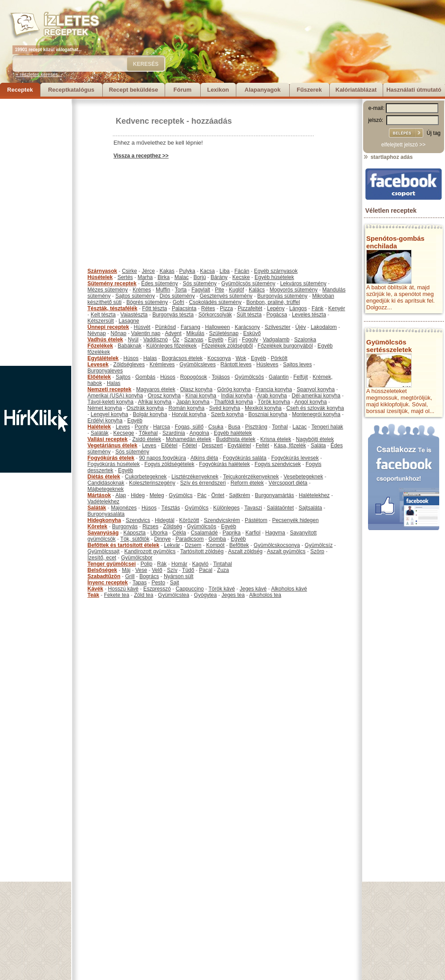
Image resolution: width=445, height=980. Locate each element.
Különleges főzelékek (172, 346)
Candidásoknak (106, 483)
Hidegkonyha (104, 520)
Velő (157, 570)
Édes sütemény (160, 283)
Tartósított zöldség (202, 551)
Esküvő (252, 333)
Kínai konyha (201, 396)
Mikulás (195, 333)
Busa (234, 427)
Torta (181, 290)
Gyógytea (205, 595)
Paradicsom (189, 539)
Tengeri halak (327, 427)
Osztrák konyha (145, 408)
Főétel (189, 445)
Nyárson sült (179, 576)
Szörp (317, 551)
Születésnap (224, 333)
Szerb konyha (227, 414)
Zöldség (173, 526)
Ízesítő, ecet (102, 558)
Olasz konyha (196, 389)
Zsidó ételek (147, 439)
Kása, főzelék (290, 445)
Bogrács (149, 576)
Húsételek (100, 277)
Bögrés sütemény (147, 302)
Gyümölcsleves (197, 364)
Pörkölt (279, 358)
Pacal (206, 570)
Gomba (217, 539)
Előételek (99, 377)
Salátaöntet (281, 508)
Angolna (199, 433)
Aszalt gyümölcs (286, 551)
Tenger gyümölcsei (112, 564)
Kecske (241, 277)
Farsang (190, 327)
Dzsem (193, 545)
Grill (130, 576)
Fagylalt (201, 290)
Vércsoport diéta (288, 483)
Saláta (318, 445)
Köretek (98, 526)
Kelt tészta (103, 315)
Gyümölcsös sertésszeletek (389, 346)
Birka (164, 277)
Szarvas (194, 340)
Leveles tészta (309, 315)
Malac (182, 277)
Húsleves (267, 364)
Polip (147, 564)
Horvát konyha (189, 414)
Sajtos (123, 377)
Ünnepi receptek (108, 327)
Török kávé (221, 589)
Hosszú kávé (123, 589)
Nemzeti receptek (110, 389)
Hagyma (275, 533)
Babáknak (130, 346)
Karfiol (253, 533)
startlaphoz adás (388, 157)
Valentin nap (146, 333)
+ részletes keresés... (39, 74)
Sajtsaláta (310, 508)
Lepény (276, 308)
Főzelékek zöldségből (227, 346)
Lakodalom (324, 327)
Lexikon (218, 90)
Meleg (157, 495)
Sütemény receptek (112, 283)
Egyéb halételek (233, 433)
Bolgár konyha (150, 414)
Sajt (175, 583)
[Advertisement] (36, 232)
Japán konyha (193, 402)
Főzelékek (100, 346)
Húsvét (142, 327)
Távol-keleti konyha (111, 402)
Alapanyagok (263, 90)
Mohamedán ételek (189, 439)
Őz (176, 340)
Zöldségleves (129, 364)
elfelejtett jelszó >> (403, 145)
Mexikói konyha (263, 408)
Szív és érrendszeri (203, 483)
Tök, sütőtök (135, 539)
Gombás (145, 377)
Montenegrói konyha (316, 414)
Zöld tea (144, 595)
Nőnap (119, 333)
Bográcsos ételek (182, 358)
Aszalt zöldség (245, 551)
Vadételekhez (104, 502)
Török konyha (274, 402)
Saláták (100, 433)
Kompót (215, 545)
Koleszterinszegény (152, 483)
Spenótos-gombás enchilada (395, 242)
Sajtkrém (240, 495)
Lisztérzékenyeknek (195, 477)
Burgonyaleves (105, 371)
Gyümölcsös (249, 377)
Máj (126, 570)
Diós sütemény (177, 296)
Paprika (232, 533)
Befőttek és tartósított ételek (123, 545)
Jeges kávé (253, 589)
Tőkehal (148, 433)
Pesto (158, 583)
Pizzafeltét (250, 308)
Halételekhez (314, 495)
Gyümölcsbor (137, 558)
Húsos (131, 358)
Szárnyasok (103, 271)
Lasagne (129, 321)
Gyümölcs (180, 495)
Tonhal (280, 427)
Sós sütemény (200, 283)
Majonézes (124, 508)
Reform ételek (247, 483)
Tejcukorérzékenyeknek (251, 477)
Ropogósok (194, 377)
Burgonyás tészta (173, 315)
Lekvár (172, 545)
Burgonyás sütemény (282, 296)
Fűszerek (309, 90)
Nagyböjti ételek (315, 439)
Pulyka (187, 271)
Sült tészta (249, 315)
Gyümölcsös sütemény (248, 283)
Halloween (218, 327)
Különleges (226, 508)
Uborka (159, 533)
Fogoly (250, 340)
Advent (173, 333)
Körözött (189, 520)
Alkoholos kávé (289, 589)
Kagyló (200, 564)
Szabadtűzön (104, 576)
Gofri (178, 302)
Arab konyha (272, 396)
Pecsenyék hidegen (295, 520)
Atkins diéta (204, 458)
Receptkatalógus (71, 90)
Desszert (212, 445)
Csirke (129, 271)
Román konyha (187, 408)
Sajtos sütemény (135, 296)
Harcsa (162, 427)
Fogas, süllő (189, 427)
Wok (241, 358)
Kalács (257, 290)
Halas (150, 358)
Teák (93, 595)
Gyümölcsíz (319, 545)
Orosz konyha (164, 396)
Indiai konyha (237, 396)
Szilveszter (278, 327)
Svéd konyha (225, 408)
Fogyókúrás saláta (245, 458)
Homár (179, 564)
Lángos (298, 308)
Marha (145, 277)
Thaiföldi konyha (233, 402)
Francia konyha (274, 389)
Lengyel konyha (109, 414)
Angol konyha (311, 402)
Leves (123, 427)
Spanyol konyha (316, 389)
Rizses (150, 526)
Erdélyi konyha (105, 421)
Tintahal (222, 564)
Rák (162, 564)
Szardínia (174, 433)
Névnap (97, 333)
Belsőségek (103, 570)
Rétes (208, 308)
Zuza (223, 570)
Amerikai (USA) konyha (115, 396)
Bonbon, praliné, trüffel (273, 302)
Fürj (233, 340)
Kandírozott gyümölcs (150, 551)
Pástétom (256, 520)
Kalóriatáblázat (356, 90)
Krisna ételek (276, 439)
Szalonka (305, 340)
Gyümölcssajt (104, 551)
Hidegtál (165, 520)
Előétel (169, 445)
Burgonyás (125, 526)
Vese (141, 570)
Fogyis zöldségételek (170, 464)
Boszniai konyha (268, 414)
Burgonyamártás (275, 495)
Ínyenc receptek (108, 583)
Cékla (179, 533)
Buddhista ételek (236, 439)
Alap (121, 495)
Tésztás (170, 508)
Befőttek (239, 545)
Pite (220, 290)
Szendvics (138, 520)
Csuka (216, 427)
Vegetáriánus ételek (113, 445)
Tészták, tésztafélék (113, 308)
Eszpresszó (157, 589)
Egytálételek (103, 358)
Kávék (95, 589)
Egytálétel (239, 445)
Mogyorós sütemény (294, 290)
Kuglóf (236, 290)
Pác (202, 495)
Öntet (218, 495)
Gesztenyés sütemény (226, 296)
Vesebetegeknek (303, 477)
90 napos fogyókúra (163, 458)
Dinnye (162, 539)
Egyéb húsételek (274, 277)
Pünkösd (166, 327)
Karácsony (247, 327)
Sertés (125, 277)
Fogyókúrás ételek (111, 458)
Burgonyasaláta (106, 514)
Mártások (99, 495)
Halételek (99, 427)
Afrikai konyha (155, 402)
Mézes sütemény (108, 290)
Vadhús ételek (105, 340)
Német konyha (105, 408)
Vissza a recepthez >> (141, 156)
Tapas (140, 583)
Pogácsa (277, 315)
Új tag (434, 133)
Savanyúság (103, 533)
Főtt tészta (154, 308)
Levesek (98, 364)
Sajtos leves (297, 364)
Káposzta (134, 533)
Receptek (20, 90)
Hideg (138, 495)
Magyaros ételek (156, 389)
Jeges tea (233, 595)
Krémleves (162, 364)
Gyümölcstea (174, 595)
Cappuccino (190, 589)
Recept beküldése (134, 90)
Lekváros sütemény (303, 283)
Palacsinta (184, 308)
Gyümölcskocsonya (277, 545)
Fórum (182, 90)
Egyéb (216, 340)
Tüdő (188, 570)
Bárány (219, 277)
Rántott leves (236, 364)
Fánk (318, 308)
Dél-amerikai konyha (316, 396)
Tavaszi (253, 508)
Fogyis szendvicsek (278, 464)
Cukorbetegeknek (146, 477)
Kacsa (207, 271)
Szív (172, 570)
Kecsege (124, 433)
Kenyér (337, 308)
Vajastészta (134, 315)
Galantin (279, 377)
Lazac (299, 427)
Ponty (142, 427)
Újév (300, 327)
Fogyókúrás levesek (295, 458)
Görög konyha (234, 389)
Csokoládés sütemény (215, 302)
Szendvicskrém (222, 520)
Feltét (263, 445)
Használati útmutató (414, 90)
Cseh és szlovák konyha (315, 408)
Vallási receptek (108, 439)
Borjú (200, 277)
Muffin (163, 290)
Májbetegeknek (106, 489)
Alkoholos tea (265, 595)
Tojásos (221, 377)
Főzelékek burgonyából (285, 346)
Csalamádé (204, 533)
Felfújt (301, 377)
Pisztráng (256, 427)
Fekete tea (117, 595)
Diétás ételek (104, 477)
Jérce (148, 271)
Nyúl (133, 340)
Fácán (242, 271)
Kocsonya (219, 358)
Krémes (142, 290)
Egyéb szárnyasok (276, 271)
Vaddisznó (156, 340)
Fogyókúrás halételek (224, 464)
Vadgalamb (276, 340)
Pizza (226, 308)
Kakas (167, 271)
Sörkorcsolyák (215, 315)
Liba (225, 271)
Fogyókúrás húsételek (114, 464)
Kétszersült (101, 321)
